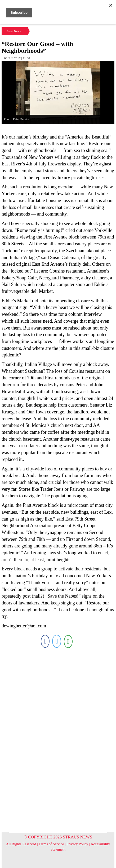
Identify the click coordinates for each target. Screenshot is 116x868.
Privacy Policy (77, 844)
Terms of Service (51, 844)
